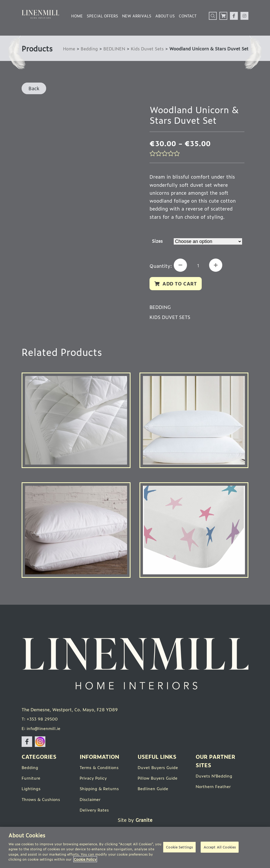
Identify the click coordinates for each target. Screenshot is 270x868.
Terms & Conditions (100, 769)
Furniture (31, 779)
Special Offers (102, 16)
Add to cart (180, 284)
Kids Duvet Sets (147, 48)
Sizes (157, 241)
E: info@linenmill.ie (42, 730)
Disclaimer (91, 800)
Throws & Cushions (42, 800)
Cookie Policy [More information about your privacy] (85, 859)
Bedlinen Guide (153, 790)
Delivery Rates (95, 811)
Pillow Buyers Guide (159, 779)
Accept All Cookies (220, 848)
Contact (188, 16)
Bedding (88, 48)
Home (77, 16)
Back (34, 88)
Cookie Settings (179, 848)
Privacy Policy (94, 779)
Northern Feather (214, 788)
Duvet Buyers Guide (158, 769)
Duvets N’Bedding (214, 777)
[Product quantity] (199, 266)
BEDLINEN (113, 48)
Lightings (31, 790)
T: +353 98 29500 (40, 721)
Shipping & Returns (100, 790)
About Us (165, 16)
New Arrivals (137, 16)
